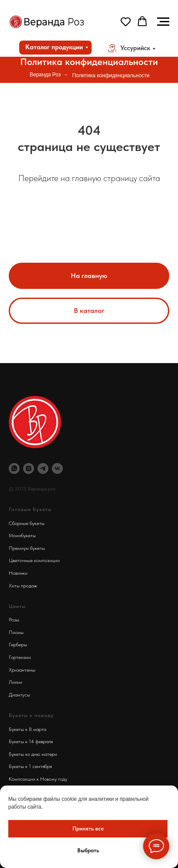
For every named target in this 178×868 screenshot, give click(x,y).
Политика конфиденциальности (111, 75)
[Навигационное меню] (163, 22)
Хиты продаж (23, 586)
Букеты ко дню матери (33, 754)
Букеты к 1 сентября (30, 766)
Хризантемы (22, 670)
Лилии (15, 682)
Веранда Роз (45, 75)
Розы (14, 620)
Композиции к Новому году (38, 779)
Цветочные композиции (34, 560)
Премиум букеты (27, 548)
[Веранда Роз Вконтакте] (57, 468)
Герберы (18, 645)
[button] (126, 21)
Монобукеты (22, 535)
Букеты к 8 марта (27, 729)
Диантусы (19, 695)
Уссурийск (135, 48)
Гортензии (20, 657)
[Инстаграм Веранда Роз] (29, 468)
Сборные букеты (27, 523)
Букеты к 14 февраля (31, 741)
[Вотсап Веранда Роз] (14, 468)
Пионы (16, 632)
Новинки (18, 573)
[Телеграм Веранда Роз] (43, 468)
